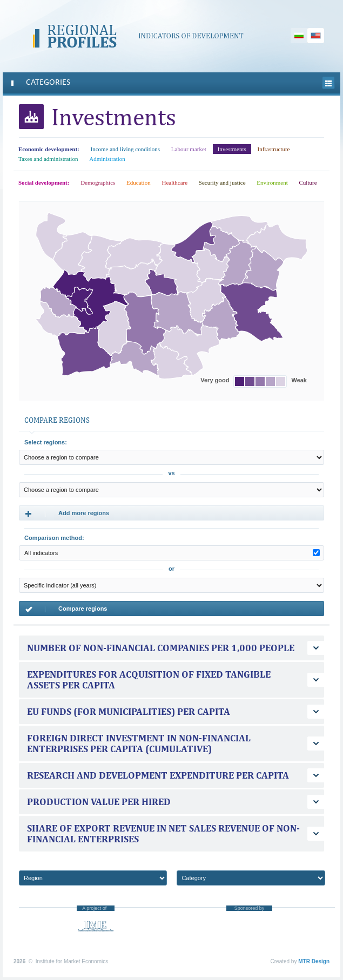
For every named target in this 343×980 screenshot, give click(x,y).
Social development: (44, 183)
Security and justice (222, 183)
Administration (107, 159)
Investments (232, 149)
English (316, 36)
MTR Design (314, 961)
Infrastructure (274, 149)
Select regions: (46, 442)
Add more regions (67, 513)
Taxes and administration (48, 159)
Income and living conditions (125, 149)
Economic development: (49, 149)
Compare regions (66, 609)
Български (299, 36)
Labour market (189, 149)
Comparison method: (54, 538)
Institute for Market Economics (96, 926)
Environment (272, 183)
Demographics (98, 183)
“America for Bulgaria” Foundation (250, 932)
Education (139, 183)
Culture (308, 183)
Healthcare (174, 183)
